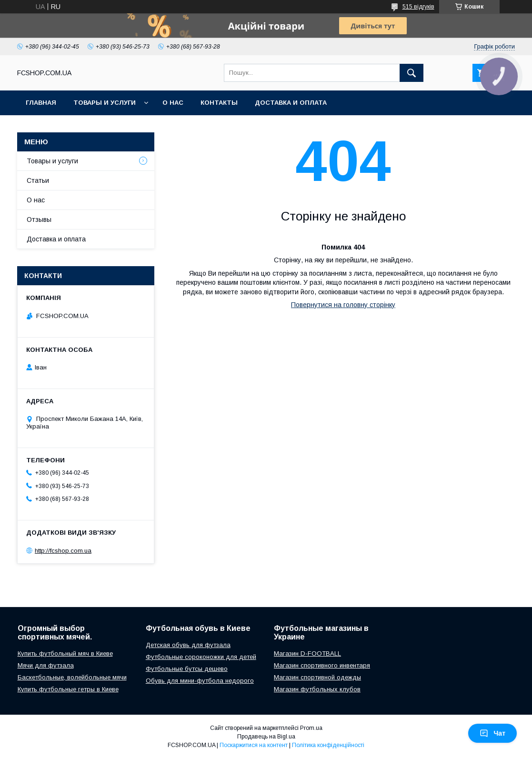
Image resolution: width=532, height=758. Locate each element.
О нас (173, 103)
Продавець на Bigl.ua (266, 737)
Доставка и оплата (291, 103)
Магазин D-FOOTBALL (307, 653)
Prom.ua (311, 728)
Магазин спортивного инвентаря (322, 665)
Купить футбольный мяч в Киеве (65, 653)
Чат (492, 733)
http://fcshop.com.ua (63, 551)
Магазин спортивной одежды (317, 677)
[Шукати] (412, 73)
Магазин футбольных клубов (317, 689)
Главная (41, 103)
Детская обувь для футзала (188, 645)
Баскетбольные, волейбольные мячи (72, 677)
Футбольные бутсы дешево (187, 669)
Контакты (219, 103)
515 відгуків (418, 7)
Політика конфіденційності (328, 745)
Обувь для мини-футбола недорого (200, 681)
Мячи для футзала (46, 665)
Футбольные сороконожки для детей (201, 657)
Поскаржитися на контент (254, 745)
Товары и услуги (105, 103)
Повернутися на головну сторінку (343, 305)
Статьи (38, 180)
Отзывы (39, 219)
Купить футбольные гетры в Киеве (68, 689)
